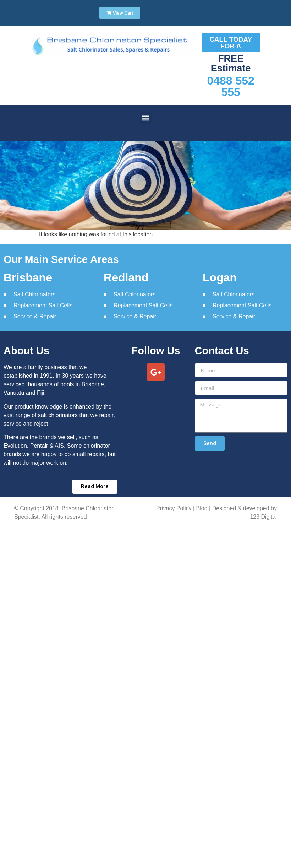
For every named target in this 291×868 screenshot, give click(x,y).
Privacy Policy (174, 508)
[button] (146, 118)
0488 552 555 (230, 86)
